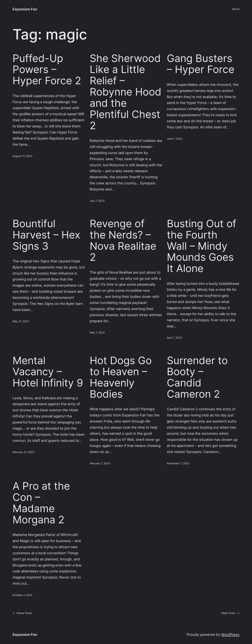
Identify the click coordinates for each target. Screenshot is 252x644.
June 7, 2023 (175, 139)
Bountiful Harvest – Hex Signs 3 (46, 235)
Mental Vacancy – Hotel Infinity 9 (48, 372)
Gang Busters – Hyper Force (201, 64)
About (236, 9)
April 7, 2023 (175, 338)
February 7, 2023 (100, 463)
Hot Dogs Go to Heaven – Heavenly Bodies (121, 377)
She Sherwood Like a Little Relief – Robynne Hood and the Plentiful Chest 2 (126, 92)
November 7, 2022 (178, 463)
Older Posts (230, 613)
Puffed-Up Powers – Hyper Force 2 (47, 69)
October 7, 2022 (22, 595)
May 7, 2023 (97, 333)
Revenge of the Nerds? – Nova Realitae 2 (123, 240)
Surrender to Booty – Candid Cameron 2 (197, 377)
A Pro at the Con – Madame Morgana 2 (41, 503)
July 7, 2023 (97, 201)
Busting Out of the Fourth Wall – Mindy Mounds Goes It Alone (202, 246)
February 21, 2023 (23, 452)
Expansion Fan (25, 9)
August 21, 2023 (22, 156)
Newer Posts (22, 613)
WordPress (230, 634)
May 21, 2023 (21, 321)
